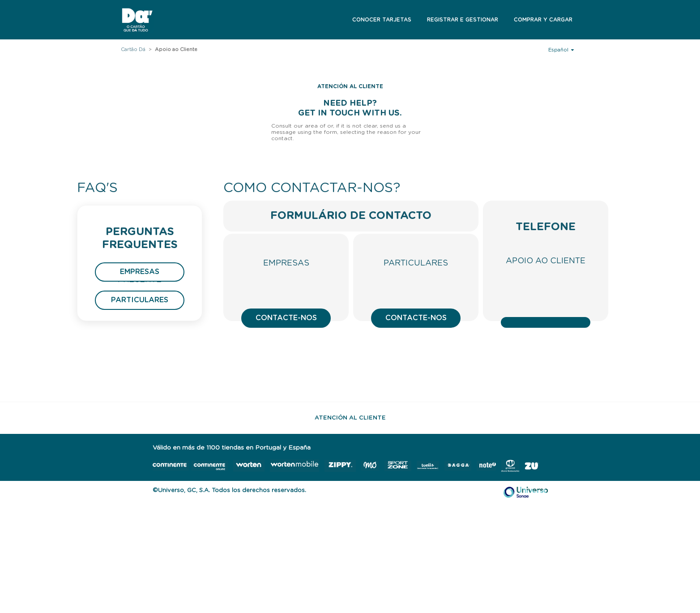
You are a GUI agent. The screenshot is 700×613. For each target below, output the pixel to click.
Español (561, 49)
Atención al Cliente (350, 418)
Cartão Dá (133, 49)
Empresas (140, 272)
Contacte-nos (286, 318)
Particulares (140, 300)
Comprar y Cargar (543, 20)
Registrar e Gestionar (463, 20)
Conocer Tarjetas (382, 20)
